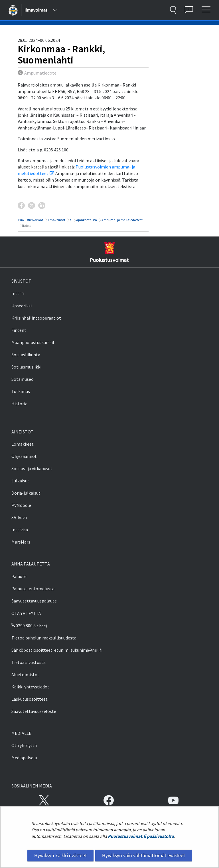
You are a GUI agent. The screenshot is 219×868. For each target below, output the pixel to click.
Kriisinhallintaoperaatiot (36, 318)
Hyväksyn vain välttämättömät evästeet (144, 855)
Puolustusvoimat (30, 220)
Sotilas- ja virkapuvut (32, 468)
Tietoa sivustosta (29, 662)
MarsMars (21, 542)
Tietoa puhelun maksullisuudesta (44, 638)
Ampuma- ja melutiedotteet (122, 220)
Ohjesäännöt (24, 456)
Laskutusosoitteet (30, 699)
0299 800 (22, 626)
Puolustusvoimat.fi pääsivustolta (141, 836)
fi (70, 220)
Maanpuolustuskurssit (33, 342)
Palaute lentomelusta (33, 589)
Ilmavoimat (56, 220)
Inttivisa (20, 530)
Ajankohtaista (86, 220)
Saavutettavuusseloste (34, 711)
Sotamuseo (23, 379)
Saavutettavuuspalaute (34, 601)
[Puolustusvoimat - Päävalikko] (40, 10)
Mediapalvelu (24, 758)
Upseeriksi (22, 306)
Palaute (19, 576)
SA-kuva (19, 517)
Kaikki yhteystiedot (30, 687)
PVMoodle (21, 505)
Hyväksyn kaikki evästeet (60, 855)
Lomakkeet (23, 444)
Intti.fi (18, 293)
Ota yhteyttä (24, 745)
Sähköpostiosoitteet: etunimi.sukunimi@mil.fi (57, 650)
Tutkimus (21, 391)
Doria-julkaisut (26, 493)
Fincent (19, 330)
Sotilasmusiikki (26, 367)
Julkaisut (20, 481)
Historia (19, 404)
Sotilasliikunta (26, 355)
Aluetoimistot (25, 674)
